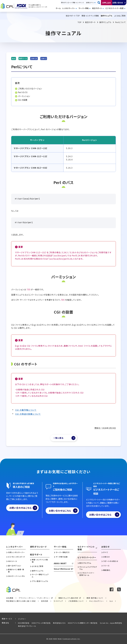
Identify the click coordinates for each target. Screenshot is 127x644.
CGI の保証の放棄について (28, 414)
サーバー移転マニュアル (40, 576)
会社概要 (10, 598)
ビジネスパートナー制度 (114, 8)
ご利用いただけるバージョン (30, 89)
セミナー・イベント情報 (86, 548)
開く (125, 3)
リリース (106, 566)
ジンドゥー (22, 619)
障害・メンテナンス (78, 2)
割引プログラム (85, 563)
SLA (111, 601)
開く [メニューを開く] (77, 8)
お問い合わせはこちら (23, 508)
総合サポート (97, 8)
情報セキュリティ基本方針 (68, 598)
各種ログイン (90, 2)
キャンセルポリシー (97, 601)
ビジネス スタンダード (16, 557)
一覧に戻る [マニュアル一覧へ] (58, 438)
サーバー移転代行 (63, 552)
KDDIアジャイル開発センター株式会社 (83, 623)
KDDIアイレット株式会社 (41, 623)
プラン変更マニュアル (40, 581)
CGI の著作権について (26, 410)
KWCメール (13, 561)
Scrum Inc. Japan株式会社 (111, 623)
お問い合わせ (118, 3)
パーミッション (24, 96)
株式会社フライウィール (27, 626)
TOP (79, 22)
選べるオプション (15, 566)
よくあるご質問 (38, 566)
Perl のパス (23, 92)
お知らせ (105, 547)
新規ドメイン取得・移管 (16, 571)
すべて (106, 552)
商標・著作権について (95, 598)
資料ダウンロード (66, 2)
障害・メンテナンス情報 (40, 561)
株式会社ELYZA (59, 623)
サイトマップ (58, 601)
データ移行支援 (62, 557)
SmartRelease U (63, 569)
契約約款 (45, 601)
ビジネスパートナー (87, 557)
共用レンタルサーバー (16, 552)
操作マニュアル (105, 22)
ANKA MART (60, 563)
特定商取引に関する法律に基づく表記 (21, 601)
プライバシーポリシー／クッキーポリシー (34, 598)
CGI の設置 (23, 100)
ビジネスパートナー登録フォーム (87, 574)
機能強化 (107, 570)
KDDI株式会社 (24, 623)
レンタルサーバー (69, 8)
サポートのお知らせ (111, 561)
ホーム (58, 8)
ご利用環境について (76, 601)
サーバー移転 (84, 8)
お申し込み (107, 3)
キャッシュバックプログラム (88, 568)
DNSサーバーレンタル (16, 576)
